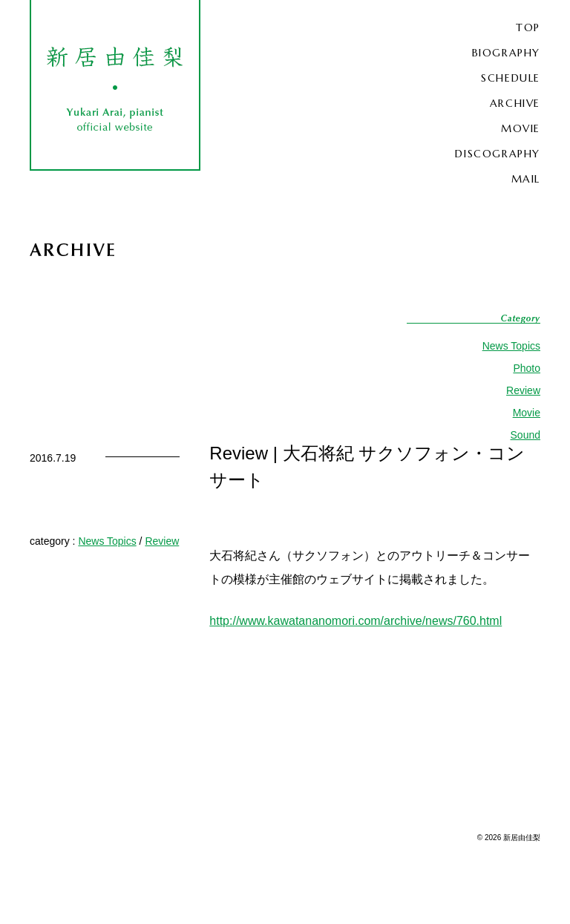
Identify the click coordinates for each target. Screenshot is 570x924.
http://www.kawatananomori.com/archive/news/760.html (356, 621)
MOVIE (521, 128)
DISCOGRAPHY (498, 154)
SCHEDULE (511, 78)
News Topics (511, 346)
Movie (527, 413)
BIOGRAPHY (506, 53)
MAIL (526, 179)
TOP (528, 27)
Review (523, 390)
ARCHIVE (515, 103)
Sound (525, 435)
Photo (527, 368)
